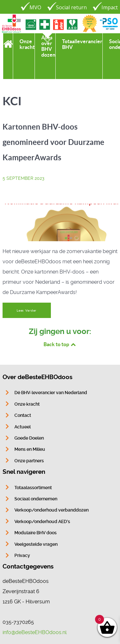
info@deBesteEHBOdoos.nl (35, 632)
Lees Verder (27, 310)
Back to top (60, 344)
